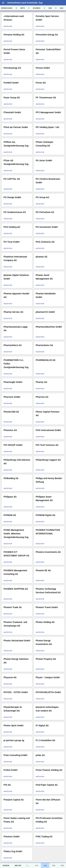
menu (3, 3)
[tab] (23, 8)
